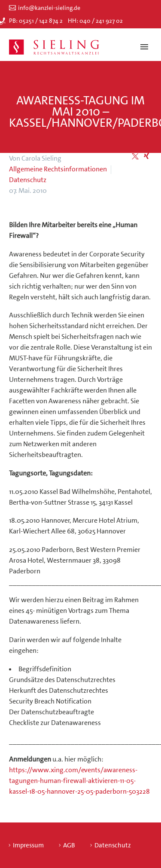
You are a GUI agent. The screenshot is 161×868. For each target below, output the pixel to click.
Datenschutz (28, 180)
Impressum (28, 845)
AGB (69, 845)
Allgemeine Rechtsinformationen (58, 169)
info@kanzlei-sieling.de (49, 8)
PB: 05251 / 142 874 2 (36, 21)
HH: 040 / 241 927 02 (95, 21)
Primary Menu (144, 47)
